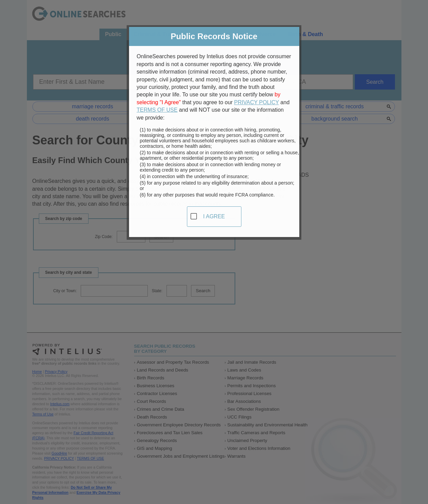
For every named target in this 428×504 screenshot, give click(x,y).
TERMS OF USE (157, 108)
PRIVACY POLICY (257, 100)
